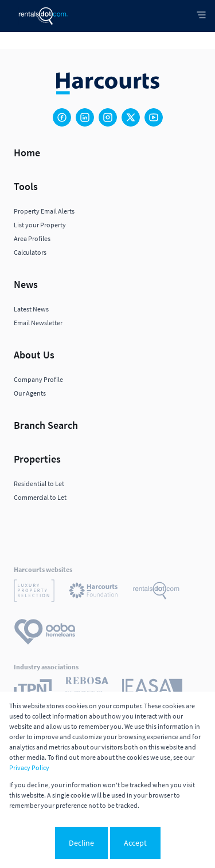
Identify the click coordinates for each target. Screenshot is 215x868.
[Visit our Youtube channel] (154, 117)
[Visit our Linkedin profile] (85, 117)
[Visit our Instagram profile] (108, 117)
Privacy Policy (29, 768)
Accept (135, 843)
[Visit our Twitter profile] (131, 117)
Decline (81, 843)
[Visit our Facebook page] (62, 117)
